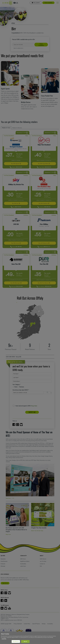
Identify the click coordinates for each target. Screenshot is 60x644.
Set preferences (16, 641)
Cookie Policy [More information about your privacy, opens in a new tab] (4, 639)
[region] (30, 638)
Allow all (25, 641)
